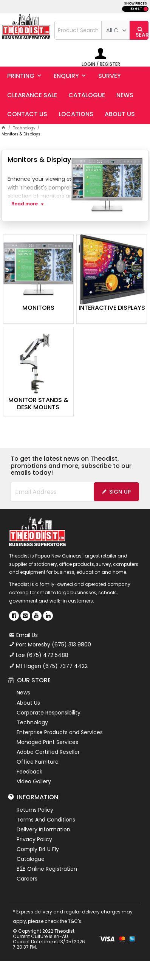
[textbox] (78, 30)
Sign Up (120, 492)
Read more (25, 204)
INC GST (146, 9)
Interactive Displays (112, 308)
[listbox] (115, 30)
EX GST (136, 9)
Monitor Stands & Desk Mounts (38, 404)
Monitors (38, 308)
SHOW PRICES (135, 4)
